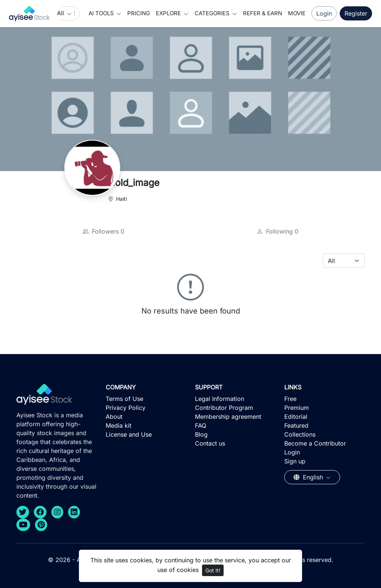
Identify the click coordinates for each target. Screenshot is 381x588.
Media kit (119, 425)
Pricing (139, 13)
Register (356, 13)
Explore (169, 13)
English (309, 477)
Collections (300, 434)
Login (324, 13)
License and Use (129, 434)
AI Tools (102, 13)
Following (278, 231)
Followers (103, 231)
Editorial (296, 417)
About (114, 417)
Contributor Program (224, 408)
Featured (296, 425)
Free (290, 399)
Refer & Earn (262, 13)
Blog (201, 434)
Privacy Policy (126, 408)
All (61, 13)
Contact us (210, 443)
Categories (213, 13)
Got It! (213, 570)
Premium (297, 408)
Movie (297, 13)
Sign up (295, 461)
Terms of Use (124, 399)
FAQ (201, 425)
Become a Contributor (315, 443)
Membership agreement (228, 417)
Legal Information (220, 399)
